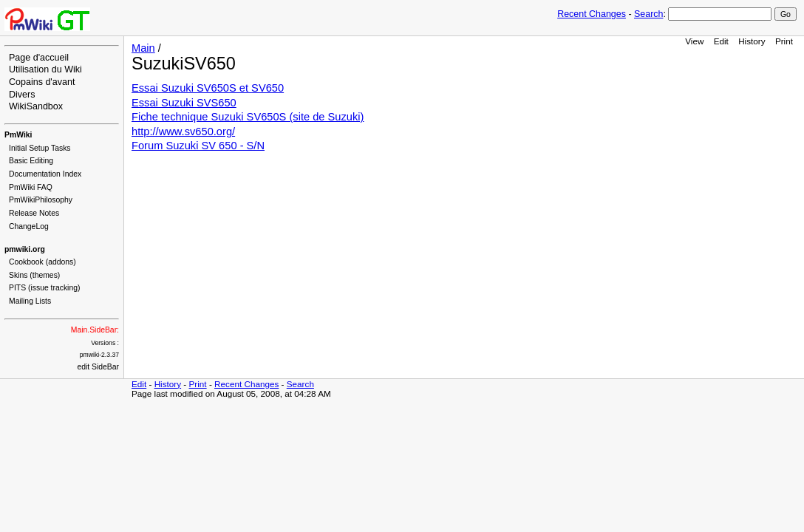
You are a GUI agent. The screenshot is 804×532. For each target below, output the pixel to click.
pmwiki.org (25, 249)
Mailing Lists (30, 301)
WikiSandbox (36, 106)
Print (784, 41)
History (752, 41)
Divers (22, 95)
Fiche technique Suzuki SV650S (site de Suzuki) (248, 117)
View (694, 41)
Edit (721, 41)
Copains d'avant (42, 82)
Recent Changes (592, 14)
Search (648, 14)
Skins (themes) (34, 275)
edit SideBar (98, 367)
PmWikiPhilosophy (41, 200)
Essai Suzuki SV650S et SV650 (208, 88)
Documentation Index (45, 174)
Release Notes (34, 213)
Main (143, 48)
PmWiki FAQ (31, 187)
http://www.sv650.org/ (183, 132)
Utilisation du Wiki (45, 69)
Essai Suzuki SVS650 (184, 103)
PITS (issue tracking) (44, 288)
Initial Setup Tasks (40, 148)
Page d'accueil (39, 58)
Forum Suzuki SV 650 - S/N (198, 146)
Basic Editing (31, 161)
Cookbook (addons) (42, 262)
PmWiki (18, 135)
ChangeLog (29, 226)
